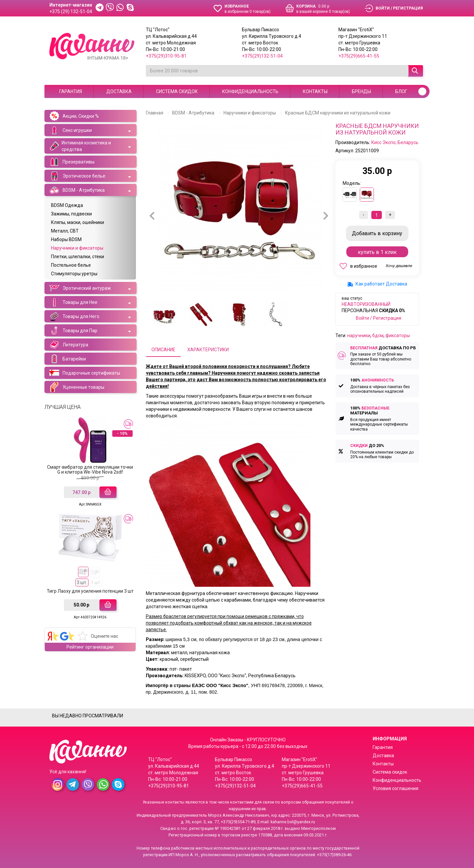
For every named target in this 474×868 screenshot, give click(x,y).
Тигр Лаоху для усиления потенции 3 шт (90, 591)
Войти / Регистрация (379, 318)
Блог (401, 91)
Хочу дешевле (399, 266)
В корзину (377, 233)
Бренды (361, 91)
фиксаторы (398, 335)
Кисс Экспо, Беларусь (395, 142)
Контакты (315, 91)
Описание (163, 350)
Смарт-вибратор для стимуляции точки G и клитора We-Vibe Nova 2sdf (90, 470)
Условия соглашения (395, 788)
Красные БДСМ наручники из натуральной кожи (338, 113)
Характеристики (208, 350)
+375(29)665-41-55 (359, 56)
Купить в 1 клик (377, 252)
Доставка (119, 91)
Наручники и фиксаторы (250, 113)
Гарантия (71, 91)
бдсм (378, 335)
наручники (359, 335)
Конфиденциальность (250, 91)
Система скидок (177, 91)
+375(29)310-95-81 (166, 56)
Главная (155, 113)
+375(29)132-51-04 (262, 56)
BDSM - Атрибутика (193, 113)
